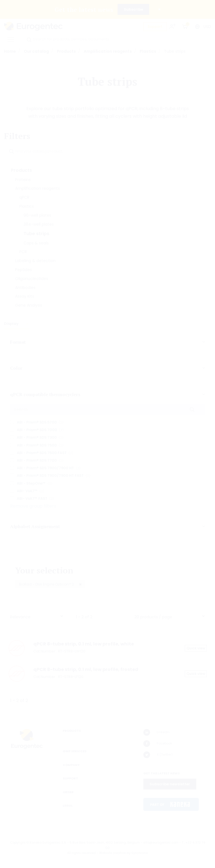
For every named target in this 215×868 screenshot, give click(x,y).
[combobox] (37, 616)
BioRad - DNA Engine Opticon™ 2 (47, 584)
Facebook (158, 744)
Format (18, 342)
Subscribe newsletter (170, 784)
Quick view (196, 648)
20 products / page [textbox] (153, 617)
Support (155, 26)
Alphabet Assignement (35, 526)
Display (12, 324)
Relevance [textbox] (20, 617)
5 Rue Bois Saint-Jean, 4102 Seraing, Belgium (105, 842)
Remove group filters (33, 506)
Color (16, 368)
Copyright (18, 842)
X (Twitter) (158, 755)
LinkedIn (156, 732)
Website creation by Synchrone (123, 853)
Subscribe (133, 9)
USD (207, 27)
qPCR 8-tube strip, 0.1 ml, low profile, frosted (86, 669)
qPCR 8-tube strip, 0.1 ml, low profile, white (84, 644)
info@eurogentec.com (161, 842)
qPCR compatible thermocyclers (45, 394)
